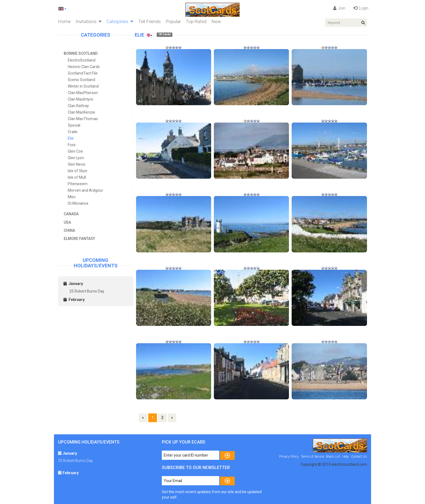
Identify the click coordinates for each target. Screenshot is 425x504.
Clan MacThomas (83, 119)
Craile (73, 132)
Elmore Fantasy (79, 239)
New (216, 21)
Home (64, 21)
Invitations (89, 21)
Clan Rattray (78, 106)
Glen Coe (75, 151)
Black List (333, 457)
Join (339, 8)
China (69, 230)
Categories (120, 21)
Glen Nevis (77, 164)
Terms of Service (312, 457)
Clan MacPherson (83, 93)
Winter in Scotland (83, 86)
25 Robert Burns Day (87, 291)
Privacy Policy (289, 457)
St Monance (78, 203)
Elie (71, 138)
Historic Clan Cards (84, 67)
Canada (71, 214)
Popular (173, 21)
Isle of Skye (78, 171)
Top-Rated (196, 21)
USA (67, 222)
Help (346, 457)
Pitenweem (78, 184)
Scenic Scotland (81, 80)
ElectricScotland (82, 60)
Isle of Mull (77, 177)
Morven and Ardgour (85, 190)
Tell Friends (149, 21)
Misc (72, 197)
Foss (72, 145)
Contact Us (359, 457)
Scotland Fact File (83, 73)
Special (74, 125)
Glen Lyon (76, 158)
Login (361, 8)
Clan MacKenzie (81, 112)
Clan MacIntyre (81, 99)
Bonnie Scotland (81, 53)
